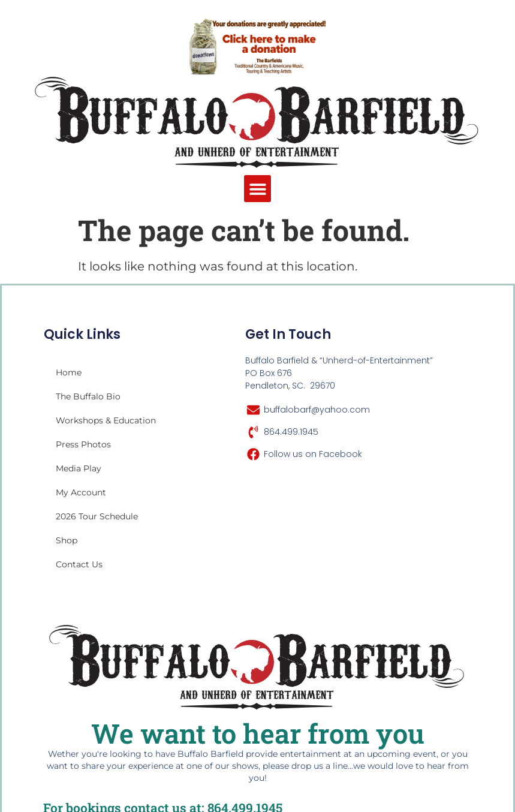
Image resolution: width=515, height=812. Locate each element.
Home (69, 372)
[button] (257, 189)
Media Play (79, 468)
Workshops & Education (106, 420)
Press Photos (83, 444)
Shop (67, 540)
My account (81, 492)
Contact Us (79, 564)
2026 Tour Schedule (97, 516)
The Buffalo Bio (88, 396)
